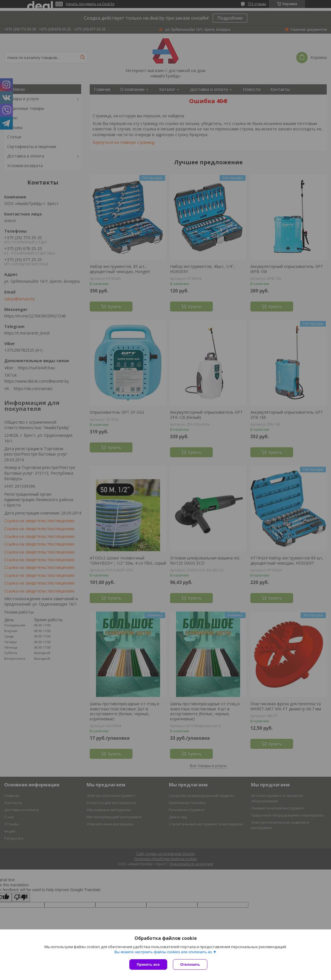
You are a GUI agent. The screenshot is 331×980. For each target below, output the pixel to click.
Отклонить (190, 964)
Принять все (148, 964)
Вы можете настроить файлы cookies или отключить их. (164, 952)
